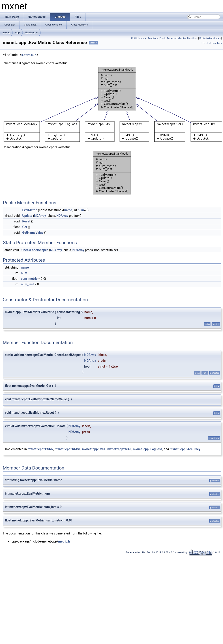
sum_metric (29, 279)
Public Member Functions (145, 38)
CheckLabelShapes (35, 250)
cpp (17, 32)
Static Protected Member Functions (179, 38)
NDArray (40, 216)
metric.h (29, 55)
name (68, 210)
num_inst (28, 284)
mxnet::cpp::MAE (120, 449)
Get (25, 227)
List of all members (212, 43)
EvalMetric (31, 32)
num (81, 210)
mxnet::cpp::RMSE (68, 449)
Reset (26, 221)
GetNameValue (33, 233)
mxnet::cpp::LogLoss (148, 449)
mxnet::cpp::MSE (94, 449)
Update (27, 216)
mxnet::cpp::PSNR (40, 449)
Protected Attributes (210, 38)
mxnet (6, 32)
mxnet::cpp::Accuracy (185, 449)
